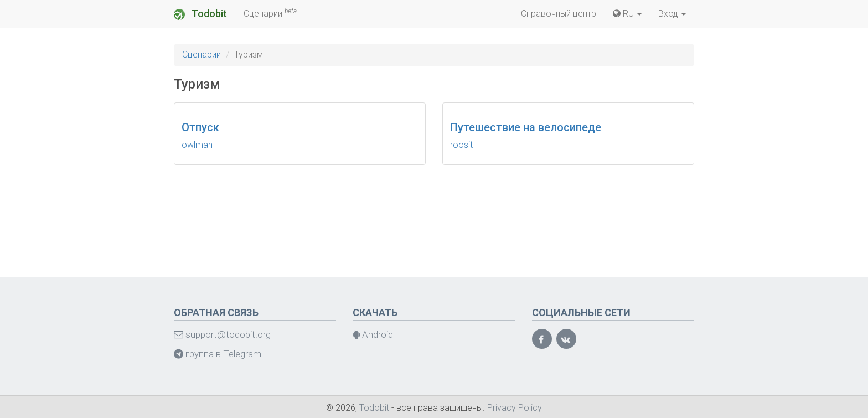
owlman (197, 145)
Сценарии (270, 13)
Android (373, 334)
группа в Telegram (218, 354)
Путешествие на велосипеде (526, 127)
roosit (461, 145)
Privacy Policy (515, 408)
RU (627, 14)
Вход (672, 14)
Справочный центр (559, 14)
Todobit (200, 14)
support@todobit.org (222, 334)
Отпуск (200, 127)
